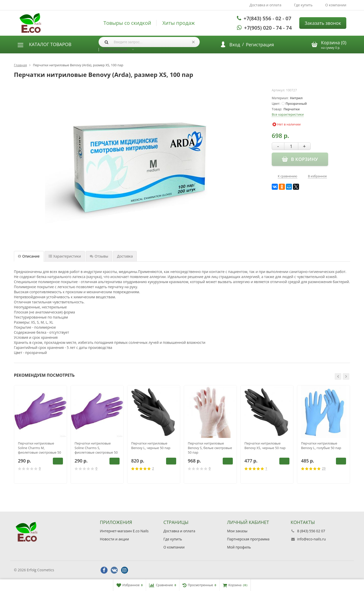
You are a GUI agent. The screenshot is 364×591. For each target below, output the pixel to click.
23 (324, 469)
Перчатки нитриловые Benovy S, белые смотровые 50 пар (210, 448)
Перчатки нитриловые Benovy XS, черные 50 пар (265, 446)
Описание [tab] (29, 256)
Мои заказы (237, 531)
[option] (40, 435)
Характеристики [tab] (65, 256)
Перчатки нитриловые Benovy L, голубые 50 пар (321, 446)
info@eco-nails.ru (311, 539)
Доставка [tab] (125, 256)
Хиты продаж (179, 23)
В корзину (58, 461)
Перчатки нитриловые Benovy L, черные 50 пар (151, 446)
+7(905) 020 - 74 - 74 (268, 28)
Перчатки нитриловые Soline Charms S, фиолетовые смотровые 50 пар (96, 448)
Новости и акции (114, 539)
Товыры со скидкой (127, 23)
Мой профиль (239, 547)
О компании (336, 5)
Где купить (303, 5)
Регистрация (260, 45)
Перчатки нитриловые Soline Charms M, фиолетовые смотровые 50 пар (40, 448)
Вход (235, 45)
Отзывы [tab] (99, 256)
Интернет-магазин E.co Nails (124, 531)
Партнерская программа (248, 539)
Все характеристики (288, 114)
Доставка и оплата (265, 5)
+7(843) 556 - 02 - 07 (268, 18)
